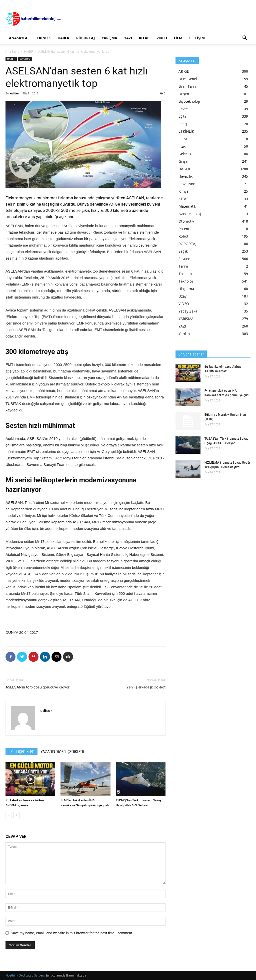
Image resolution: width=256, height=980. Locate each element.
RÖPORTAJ (85, 38)
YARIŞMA (109, 38)
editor (14, 93)
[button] (244, 38)
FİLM (178, 38)
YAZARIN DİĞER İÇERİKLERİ (62, 752)
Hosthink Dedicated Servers (25, 975)
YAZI (128, 38)
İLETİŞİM (197, 38)
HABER (63, 38)
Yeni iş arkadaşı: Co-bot (146, 687)
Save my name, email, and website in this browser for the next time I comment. (72, 933)
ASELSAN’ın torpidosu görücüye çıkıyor (37, 687)
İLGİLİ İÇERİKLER (21, 752)
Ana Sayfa (12, 52)
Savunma (25, 59)
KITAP (144, 38)
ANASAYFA (18, 38)
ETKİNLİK (43, 38)
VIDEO (162, 38)
